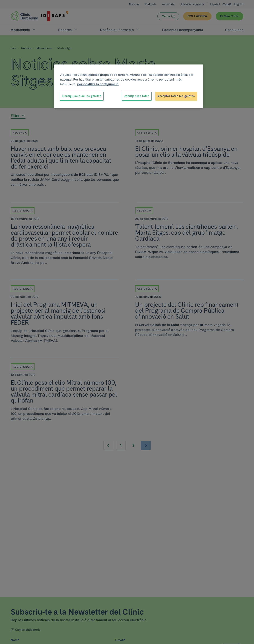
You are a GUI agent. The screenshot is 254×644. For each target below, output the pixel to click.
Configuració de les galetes (82, 96)
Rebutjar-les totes (137, 96)
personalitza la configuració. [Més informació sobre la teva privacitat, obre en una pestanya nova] (98, 84)
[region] (129, 87)
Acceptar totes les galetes (176, 96)
